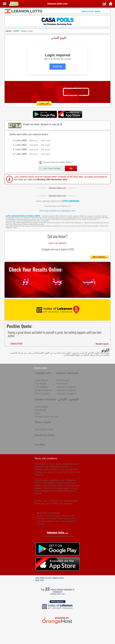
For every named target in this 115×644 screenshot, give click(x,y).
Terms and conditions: (46, 458)
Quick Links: (41, 368)
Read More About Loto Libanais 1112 (57, 206)
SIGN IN (57, 67)
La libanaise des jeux (13, 218)
